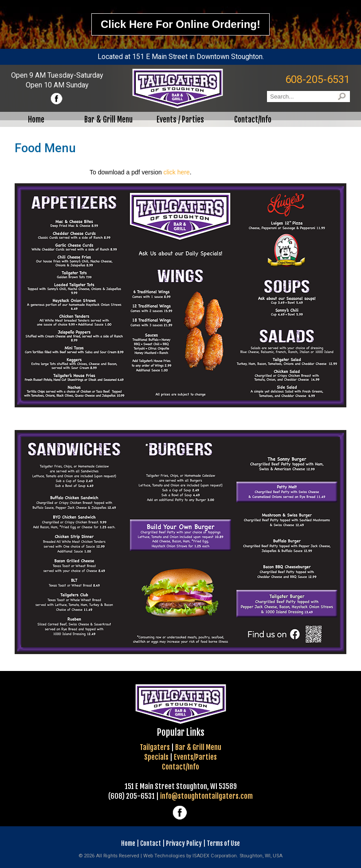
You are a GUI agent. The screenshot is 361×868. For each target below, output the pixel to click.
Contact (151, 843)
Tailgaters (155, 747)
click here (177, 172)
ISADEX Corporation (215, 856)
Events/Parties (195, 757)
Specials (156, 757)
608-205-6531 (318, 79)
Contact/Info (180, 767)
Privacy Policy (184, 843)
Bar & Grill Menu (198, 747)
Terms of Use (223, 843)
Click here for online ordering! (180, 24)
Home (128, 843)
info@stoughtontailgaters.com (206, 796)
